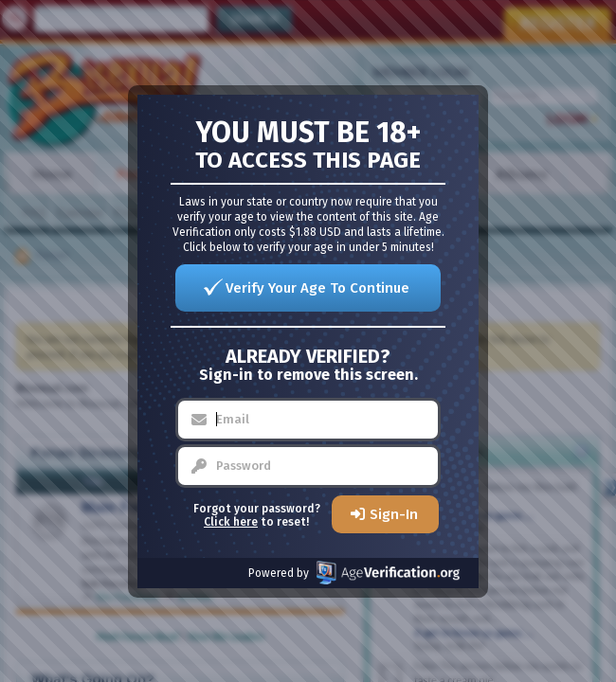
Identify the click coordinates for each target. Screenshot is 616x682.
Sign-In (394, 514)
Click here (231, 522)
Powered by (354, 573)
